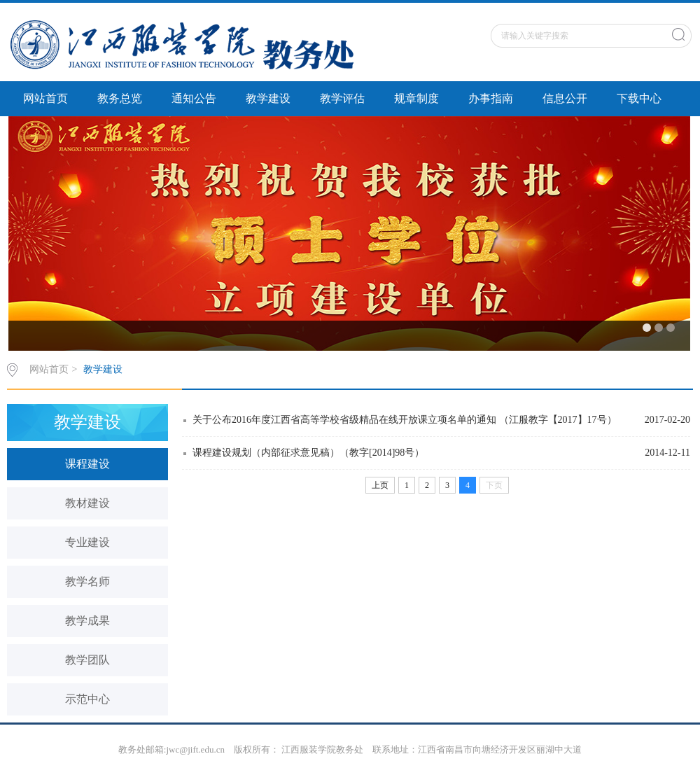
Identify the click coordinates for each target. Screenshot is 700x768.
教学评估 (342, 98)
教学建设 (268, 98)
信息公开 (565, 98)
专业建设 (87, 542)
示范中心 (87, 699)
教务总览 (120, 98)
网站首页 (45, 98)
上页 (380, 485)
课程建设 (87, 464)
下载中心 (639, 98)
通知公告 (194, 98)
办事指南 (491, 98)
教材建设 (87, 503)
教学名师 (87, 581)
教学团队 (87, 660)
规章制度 (416, 98)
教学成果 (87, 621)
